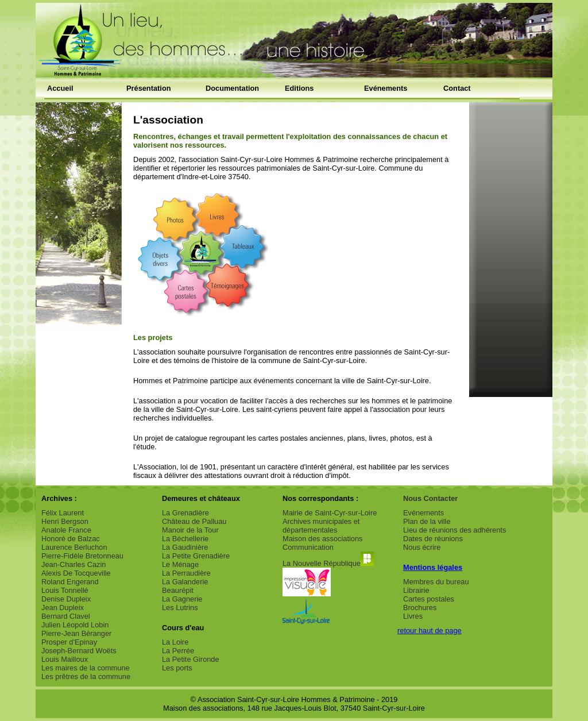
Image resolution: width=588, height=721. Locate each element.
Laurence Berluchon (74, 547)
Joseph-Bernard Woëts (79, 651)
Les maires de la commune (86, 668)
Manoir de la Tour (190, 530)
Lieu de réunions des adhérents (454, 530)
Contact (457, 88)
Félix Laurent (63, 513)
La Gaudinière (185, 547)
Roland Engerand (70, 582)
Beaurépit (178, 590)
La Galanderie (185, 582)
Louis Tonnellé (65, 590)
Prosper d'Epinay (69, 642)
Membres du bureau (436, 582)
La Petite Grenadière (196, 556)
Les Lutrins (180, 608)
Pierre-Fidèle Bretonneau (82, 556)
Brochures (420, 608)
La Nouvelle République (328, 563)
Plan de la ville (427, 521)
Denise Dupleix (66, 599)
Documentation (232, 88)
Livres (413, 616)
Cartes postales (429, 599)
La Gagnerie (182, 599)
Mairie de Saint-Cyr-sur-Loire (330, 513)
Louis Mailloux (65, 659)
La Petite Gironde (191, 659)
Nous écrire (422, 547)
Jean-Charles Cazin (73, 564)
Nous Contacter (430, 498)
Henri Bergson (65, 521)
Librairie (416, 590)
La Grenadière (185, 513)
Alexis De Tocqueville (76, 573)
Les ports (177, 668)
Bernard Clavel (66, 616)
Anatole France (66, 530)
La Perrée (178, 651)
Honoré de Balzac (71, 539)
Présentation (149, 88)
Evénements (386, 88)
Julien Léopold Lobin (75, 625)
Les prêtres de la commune (86, 676)
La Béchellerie (185, 539)
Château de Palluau (194, 521)
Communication (308, 547)
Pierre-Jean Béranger (76, 633)
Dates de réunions (433, 539)
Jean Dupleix (63, 608)
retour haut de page (430, 631)
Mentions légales (433, 567)
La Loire (175, 642)
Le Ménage (180, 564)
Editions (299, 88)
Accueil (60, 88)
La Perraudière (186, 573)
